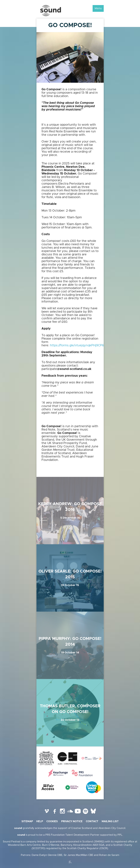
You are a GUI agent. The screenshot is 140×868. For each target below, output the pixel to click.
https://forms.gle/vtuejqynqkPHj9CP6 (77, 345)
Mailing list (110, 821)
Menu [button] (98, 8)
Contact (92, 821)
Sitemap (27, 821)
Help (40, 821)
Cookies (52, 821)
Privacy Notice (72, 821)
